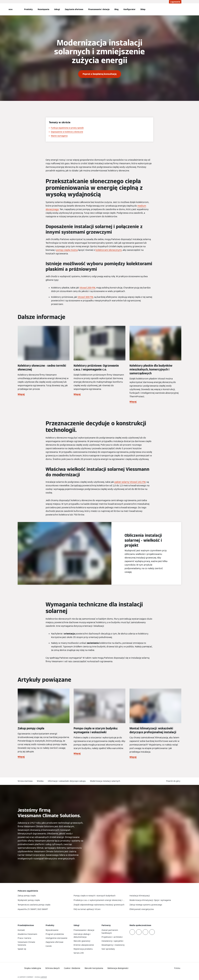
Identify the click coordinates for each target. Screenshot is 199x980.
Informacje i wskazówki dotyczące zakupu (67, 781)
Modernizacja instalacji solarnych (105, 781)
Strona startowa (25, 781)
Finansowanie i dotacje (99, 9)
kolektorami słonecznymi (109, 250)
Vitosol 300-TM (85, 297)
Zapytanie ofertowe (74, 9)
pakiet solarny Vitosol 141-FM (130, 482)
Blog (116, 9)
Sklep (143, 9)
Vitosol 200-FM (87, 288)
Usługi (57, 9)
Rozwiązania (43, 9)
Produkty (28, 9)
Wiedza (40, 781)
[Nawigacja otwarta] (11, 9)
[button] (174, 781)
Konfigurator (129, 9)
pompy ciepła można (67, 250)
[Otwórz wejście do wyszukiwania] (180, 9)
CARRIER (44, 977)
